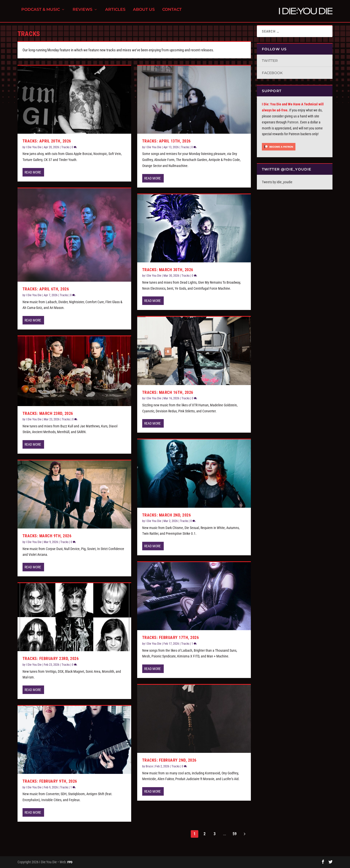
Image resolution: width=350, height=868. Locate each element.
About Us (144, 13)
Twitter (270, 61)
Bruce (149, 766)
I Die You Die (34, 147)
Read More (33, 172)
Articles (115, 13)
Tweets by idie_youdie (277, 182)
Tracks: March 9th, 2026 (47, 536)
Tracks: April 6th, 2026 (46, 289)
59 (235, 834)
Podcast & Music (41, 13)
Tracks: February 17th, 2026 (171, 638)
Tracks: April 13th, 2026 (166, 141)
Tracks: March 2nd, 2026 (167, 515)
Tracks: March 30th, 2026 (168, 270)
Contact (172, 13)
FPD (70, 862)
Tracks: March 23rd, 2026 (48, 413)
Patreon (293, 122)
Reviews (82, 13)
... (225, 834)
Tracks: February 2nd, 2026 (169, 760)
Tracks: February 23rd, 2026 (51, 659)
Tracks (65, 147)
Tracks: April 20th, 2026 (47, 141)
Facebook (272, 73)
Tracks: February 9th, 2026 (50, 781)
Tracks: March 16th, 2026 (168, 392)
